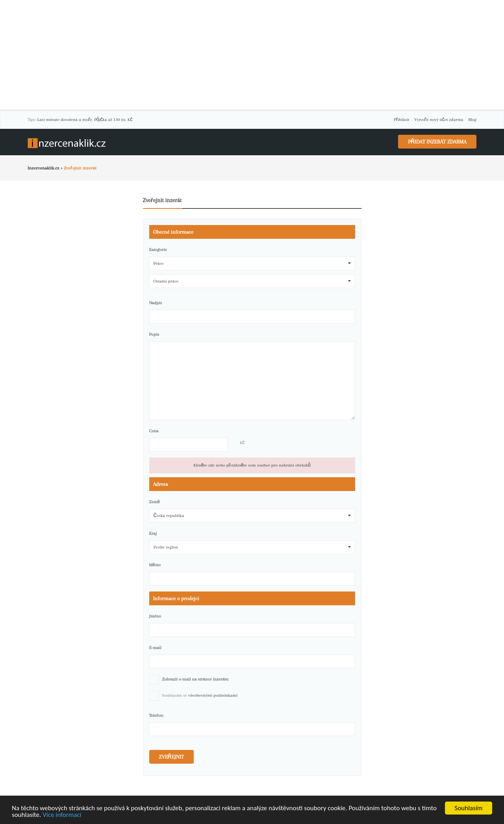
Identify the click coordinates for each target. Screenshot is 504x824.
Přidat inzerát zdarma (437, 142)
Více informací (62, 815)
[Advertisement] (252, 55)
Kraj (153, 533)
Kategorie (158, 250)
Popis (154, 334)
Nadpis (156, 303)
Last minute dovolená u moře (65, 120)
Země (155, 502)
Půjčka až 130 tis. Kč (113, 120)
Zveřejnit (171, 757)
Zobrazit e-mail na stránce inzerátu (195, 679)
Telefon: (157, 715)
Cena (154, 431)
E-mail (155, 648)
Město (155, 565)
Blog (472, 120)
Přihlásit (401, 120)
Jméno (155, 616)
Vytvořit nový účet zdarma (439, 120)
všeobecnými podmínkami (213, 695)
